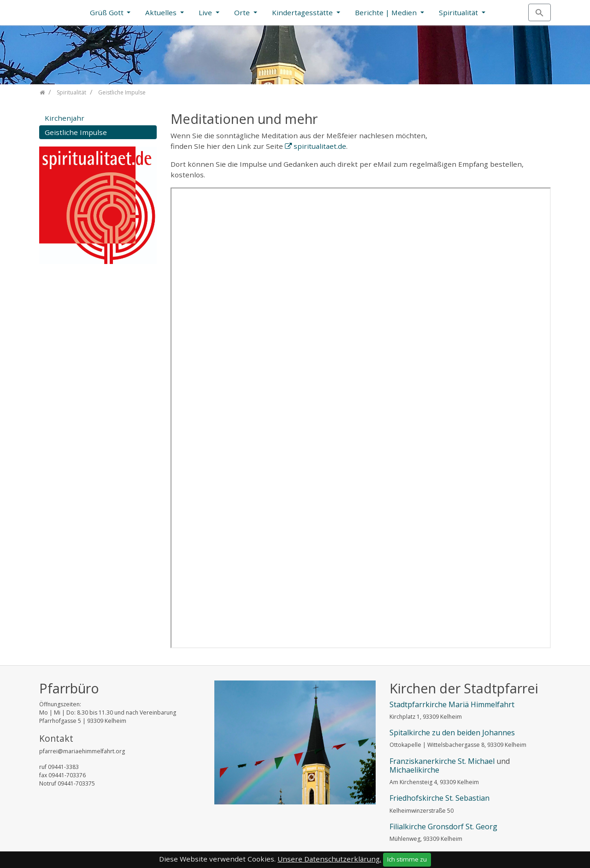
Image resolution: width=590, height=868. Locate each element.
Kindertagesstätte (303, 12)
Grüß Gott (108, 12)
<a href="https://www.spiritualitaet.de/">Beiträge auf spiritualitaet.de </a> (361, 418)
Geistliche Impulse (76, 132)
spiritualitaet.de (320, 146)
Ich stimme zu (407, 859)
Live (206, 12)
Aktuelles (162, 12)
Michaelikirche (414, 770)
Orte (243, 12)
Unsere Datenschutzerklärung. (329, 859)
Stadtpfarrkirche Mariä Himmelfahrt (452, 704)
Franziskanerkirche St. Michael (442, 761)
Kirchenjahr (65, 118)
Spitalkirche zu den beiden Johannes (452, 733)
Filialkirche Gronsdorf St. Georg (443, 827)
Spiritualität (459, 12)
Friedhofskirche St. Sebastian (440, 798)
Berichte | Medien (387, 12)
